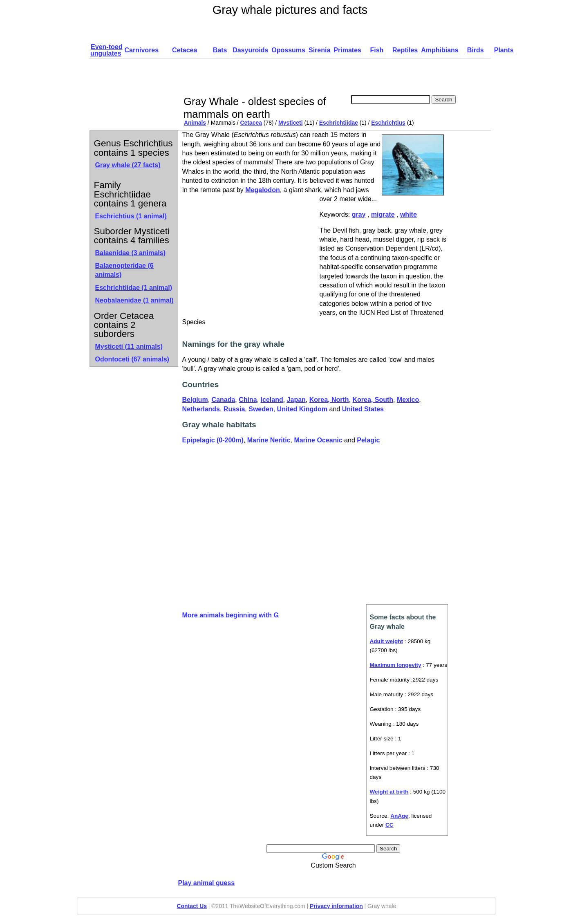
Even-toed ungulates (106, 50)
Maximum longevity (396, 665)
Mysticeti (291, 123)
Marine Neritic (269, 440)
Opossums (288, 50)
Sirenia (319, 50)
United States (363, 409)
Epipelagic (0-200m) (213, 440)
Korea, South (373, 400)
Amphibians (440, 50)
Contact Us (192, 906)
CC (389, 825)
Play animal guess (207, 883)
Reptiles (405, 50)
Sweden (261, 409)
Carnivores (142, 50)
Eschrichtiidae (339, 123)
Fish (377, 50)
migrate (383, 214)
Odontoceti (132, 359)
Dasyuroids (250, 50)
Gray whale (128, 165)
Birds (476, 50)
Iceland (272, 400)
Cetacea (185, 50)
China (248, 400)
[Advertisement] (331, 77)
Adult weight (387, 641)
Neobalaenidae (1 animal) (134, 300)
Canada (224, 400)
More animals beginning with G (231, 615)
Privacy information (336, 906)
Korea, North (329, 400)
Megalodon (262, 190)
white (408, 214)
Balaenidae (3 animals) (131, 253)
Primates (347, 50)
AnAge (399, 816)
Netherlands (201, 409)
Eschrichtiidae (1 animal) (134, 288)
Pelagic (368, 440)
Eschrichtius (388, 123)
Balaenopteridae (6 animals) (124, 270)
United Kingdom (302, 409)
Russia (234, 409)
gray (359, 214)
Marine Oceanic (318, 440)
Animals (195, 123)
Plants (504, 50)
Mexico (408, 400)
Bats (220, 50)
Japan (296, 400)
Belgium (195, 400)
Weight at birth (389, 792)
